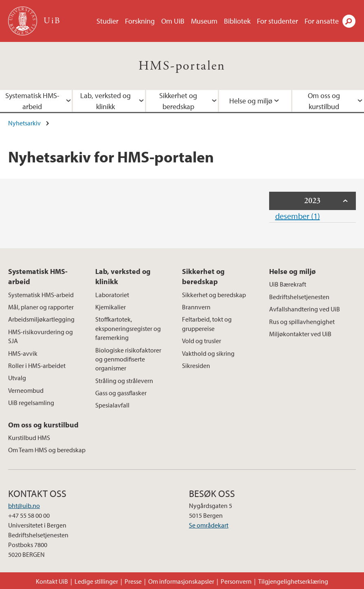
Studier (107, 21)
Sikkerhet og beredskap (178, 101)
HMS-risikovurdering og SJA (41, 336)
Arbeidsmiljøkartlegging (41, 319)
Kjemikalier (111, 307)
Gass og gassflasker (121, 393)
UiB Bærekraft (288, 284)
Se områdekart (209, 525)
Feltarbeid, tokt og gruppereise (207, 324)
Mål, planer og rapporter (41, 307)
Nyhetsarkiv (24, 123)
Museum (204, 21)
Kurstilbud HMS (29, 438)
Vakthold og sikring (208, 353)
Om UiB (173, 21)
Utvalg (17, 378)
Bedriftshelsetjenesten (299, 297)
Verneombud (26, 390)
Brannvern (196, 307)
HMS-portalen (182, 66)
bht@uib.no (24, 506)
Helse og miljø (251, 101)
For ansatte (322, 21)
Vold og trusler (202, 341)
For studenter (277, 21)
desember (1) (298, 216)
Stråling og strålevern (124, 381)
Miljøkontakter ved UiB (300, 334)
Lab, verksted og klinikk (105, 101)
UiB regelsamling (31, 403)
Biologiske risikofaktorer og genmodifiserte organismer (128, 359)
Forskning (140, 21)
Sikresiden (196, 366)
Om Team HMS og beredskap (47, 450)
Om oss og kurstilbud (43, 425)
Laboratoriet (112, 295)
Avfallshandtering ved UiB (305, 309)
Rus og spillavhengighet (302, 322)
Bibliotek (237, 21)
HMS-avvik (23, 353)
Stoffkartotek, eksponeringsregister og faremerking (128, 328)
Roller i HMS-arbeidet (37, 366)
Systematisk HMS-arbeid (38, 276)
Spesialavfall (112, 405)
